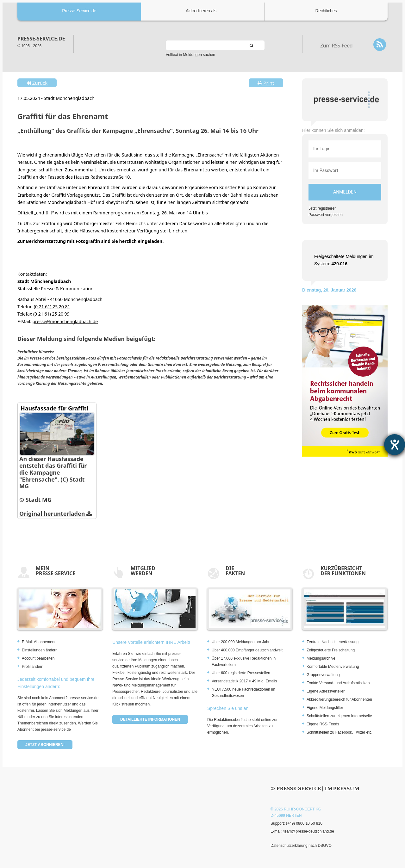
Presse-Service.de (79, 11)
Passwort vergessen (326, 215)
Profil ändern (33, 667)
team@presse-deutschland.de (309, 831)
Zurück (37, 83)
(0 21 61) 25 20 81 (52, 307)
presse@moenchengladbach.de (65, 321)
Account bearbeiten (38, 658)
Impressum (342, 788)
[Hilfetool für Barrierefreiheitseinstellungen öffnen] (395, 445)
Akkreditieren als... (203, 11)
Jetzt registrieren (323, 208)
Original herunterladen (56, 514)
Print (266, 83)
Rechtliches (326, 11)
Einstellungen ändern (40, 650)
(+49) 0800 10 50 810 (304, 823)
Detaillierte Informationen (150, 719)
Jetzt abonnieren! (45, 745)
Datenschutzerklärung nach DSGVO (301, 846)
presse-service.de (41, 39)
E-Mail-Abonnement (39, 642)
